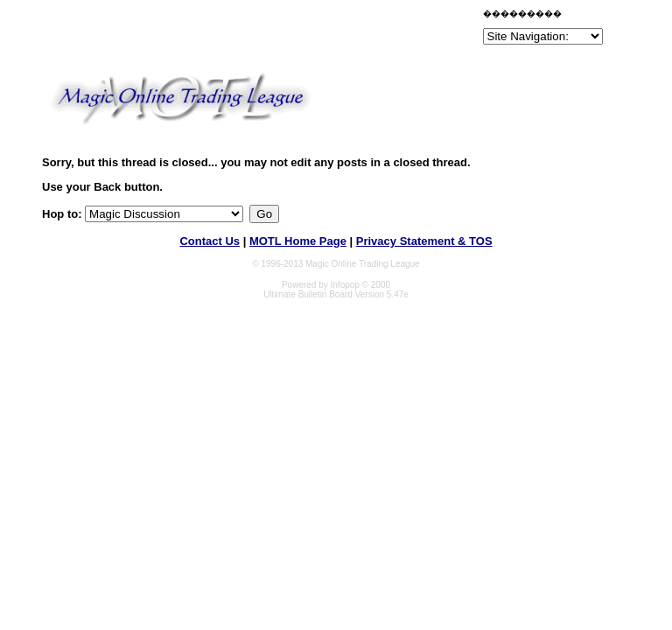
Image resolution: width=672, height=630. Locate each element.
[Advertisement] (275, 30)
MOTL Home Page (298, 241)
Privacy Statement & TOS (424, 241)
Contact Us (210, 241)
